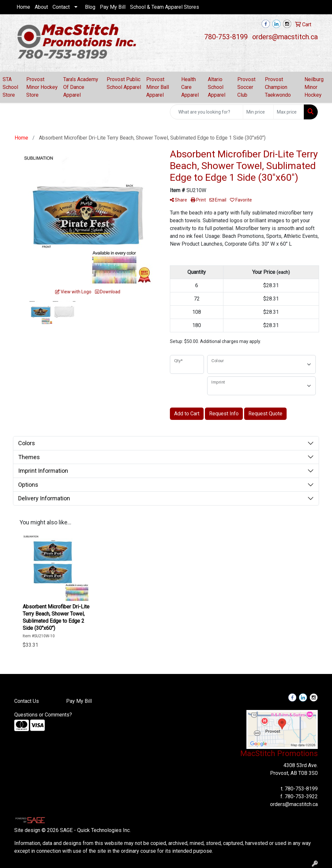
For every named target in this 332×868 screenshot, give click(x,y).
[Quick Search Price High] (289, 112)
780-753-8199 (226, 37)
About (41, 7)
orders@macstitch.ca (285, 37)
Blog (90, 7)
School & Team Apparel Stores (165, 7)
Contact (61, 7)
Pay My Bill (113, 7)
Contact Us (27, 701)
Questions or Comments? (43, 715)
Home (23, 7)
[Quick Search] (207, 112)
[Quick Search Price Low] (258, 112)
